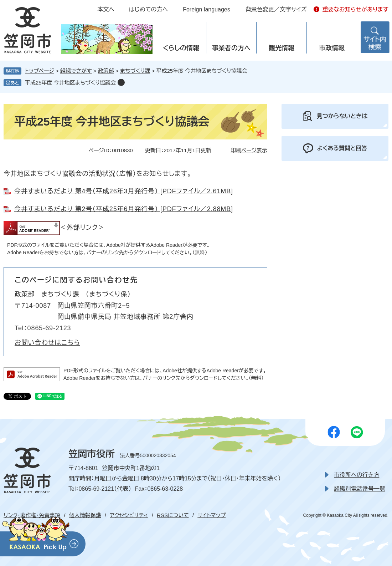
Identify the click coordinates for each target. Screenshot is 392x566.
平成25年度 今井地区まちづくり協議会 (70, 83)
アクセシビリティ (129, 515)
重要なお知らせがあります (355, 9)
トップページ (40, 71)
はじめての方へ (148, 9)
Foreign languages (207, 9)
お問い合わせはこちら (47, 343)
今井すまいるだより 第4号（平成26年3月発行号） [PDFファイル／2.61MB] (124, 191)
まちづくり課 (135, 71)
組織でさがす (76, 71)
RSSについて (173, 515)
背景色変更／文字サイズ (276, 9)
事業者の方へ (231, 48)
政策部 (106, 71)
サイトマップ (212, 515)
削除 (121, 82)
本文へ (106, 9)
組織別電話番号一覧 (360, 489)
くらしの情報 (181, 48)
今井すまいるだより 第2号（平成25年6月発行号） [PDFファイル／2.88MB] (124, 209)
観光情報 (282, 48)
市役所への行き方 (357, 475)
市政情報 (332, 48)
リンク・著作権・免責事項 (32, 515)
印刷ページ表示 (249, 150)
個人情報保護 (85, 515)
